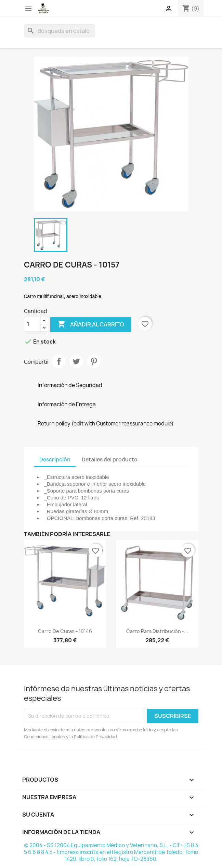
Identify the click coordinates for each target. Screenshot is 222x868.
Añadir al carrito (91, 324)
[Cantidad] (32, 324)
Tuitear (76, 361)
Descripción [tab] (55, 460)
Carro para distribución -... (157, 631)
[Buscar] (60, 31)
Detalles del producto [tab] (110, 460)
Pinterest (94, 361)
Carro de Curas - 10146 (65, 631)
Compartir (59, 361)
